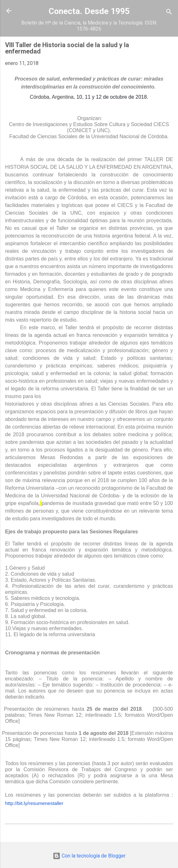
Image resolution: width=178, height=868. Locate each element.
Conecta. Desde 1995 (89, 11)
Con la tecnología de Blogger (89, 856)
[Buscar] (169, 13)
